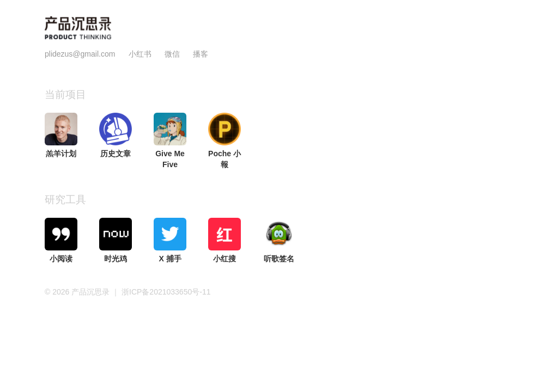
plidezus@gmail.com (80, 54)
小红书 (140, 54)
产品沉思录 (92, 292)
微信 (173, 54)
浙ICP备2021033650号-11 (166, 292)
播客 (201, 54)
